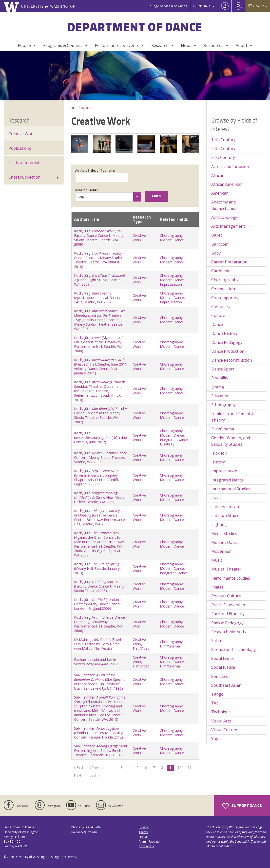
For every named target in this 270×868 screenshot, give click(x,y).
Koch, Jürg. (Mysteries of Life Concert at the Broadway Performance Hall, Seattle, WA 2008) (98, 344)
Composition (223, 289)
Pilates (217, 587)
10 (181, 767)
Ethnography (223, 405)
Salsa (216, 641)
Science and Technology (233, 649)
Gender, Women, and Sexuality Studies (231, 441)
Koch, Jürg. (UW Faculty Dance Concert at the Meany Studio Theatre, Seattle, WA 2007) (100, 415)
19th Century (223, 140)
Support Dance (242, 806)
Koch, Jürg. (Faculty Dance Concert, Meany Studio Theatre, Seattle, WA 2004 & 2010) (98, 260)
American (220, 193)
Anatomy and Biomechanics (224, 205)
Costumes (221, 307)
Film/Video (141, 648)
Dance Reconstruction (232, 360)
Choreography (171, 235)
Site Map (145, 837)
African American (227, 184)
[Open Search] (238, 6)
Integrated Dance (174, 440)
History (218, 462)
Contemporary (225, 298)
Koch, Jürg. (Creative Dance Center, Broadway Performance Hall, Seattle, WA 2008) (100, 517)
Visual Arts (221, 721)
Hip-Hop (219, 453)
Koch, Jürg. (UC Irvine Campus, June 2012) (100, 437)
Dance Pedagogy (227, 342)
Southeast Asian (226, 685)
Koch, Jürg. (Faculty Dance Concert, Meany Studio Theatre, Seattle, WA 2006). (101, 457)
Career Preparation (229, 262)
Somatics (220, 676)
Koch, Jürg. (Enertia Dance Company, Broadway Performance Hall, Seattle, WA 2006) (99, 624)
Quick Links (202, 6)
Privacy (144, 827)
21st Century (223, 157)
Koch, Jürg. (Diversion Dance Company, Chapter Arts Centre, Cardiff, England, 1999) (96, 477)
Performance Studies (231, 578)
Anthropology (224, 217)
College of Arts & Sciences (167, 6)
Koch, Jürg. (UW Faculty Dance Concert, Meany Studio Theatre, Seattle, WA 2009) (99, 238)
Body (216, 253)
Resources (213, 45)
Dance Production (228, 351)
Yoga (216, 739)
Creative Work (139, 238)
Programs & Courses (63, 45)
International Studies (231, 489)
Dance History (224, 333)
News (186, 45)
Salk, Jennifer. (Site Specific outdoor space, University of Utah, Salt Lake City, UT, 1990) (100, 682)
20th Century (223, 148)
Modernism (222, 551)
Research (160, 45)
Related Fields (87, 190)
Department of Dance (135, 27)
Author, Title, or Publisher (96, 171)
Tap (215, 703)
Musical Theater (226, 569)
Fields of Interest (24, 163)
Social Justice (223, 667)
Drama (218, 387)
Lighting (219, 524)
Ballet (217, 235)
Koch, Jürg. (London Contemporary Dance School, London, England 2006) (98, 604)
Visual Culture (224, 730)
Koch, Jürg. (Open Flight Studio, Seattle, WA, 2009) (100, 280)
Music (217, 560)
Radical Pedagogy (227, 623)
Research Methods (229, 632)
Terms (143, 832)
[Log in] (225, 6)
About (241, 45)
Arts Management (228, 226)
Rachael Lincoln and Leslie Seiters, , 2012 (96, 662)
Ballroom (220, 244)
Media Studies (224, 534)
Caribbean (221, 271)
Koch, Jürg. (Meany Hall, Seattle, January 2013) (97, 568)
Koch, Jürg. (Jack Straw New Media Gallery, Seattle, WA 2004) (99, 497)
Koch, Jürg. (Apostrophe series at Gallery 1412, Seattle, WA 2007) (97, 298)
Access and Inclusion (230, 166)
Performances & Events (117, 45)
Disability (167, 444)
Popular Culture (226, 596)
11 (191, 767)
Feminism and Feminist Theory (232, 417)
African (218, 175)
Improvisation (171, 284)
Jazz (215, 498)
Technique (221, 712)
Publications (20, 148)
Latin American (225, 507)
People (24, 45)
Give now (258, 6)
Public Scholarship (228, 605)
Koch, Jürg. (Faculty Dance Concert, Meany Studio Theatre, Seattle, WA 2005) (100, 320)
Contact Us (146, 846)
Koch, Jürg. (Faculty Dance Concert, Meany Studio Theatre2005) (99, 586)
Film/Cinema (170, 646)
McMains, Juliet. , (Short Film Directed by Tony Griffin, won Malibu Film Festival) (98, 644)
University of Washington (32, 857)
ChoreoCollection (24, 177)
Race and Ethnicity (228, 614)
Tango (217, 694)
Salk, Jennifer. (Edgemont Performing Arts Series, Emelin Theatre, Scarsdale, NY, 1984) (101, 750)
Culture (218, 315)
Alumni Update (149, 841)
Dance (217, 324)
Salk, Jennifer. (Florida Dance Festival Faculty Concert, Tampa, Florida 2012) (98, 733)
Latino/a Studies (226, 516)
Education (220, 396)
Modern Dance (172, 240)
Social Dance (223, 658)
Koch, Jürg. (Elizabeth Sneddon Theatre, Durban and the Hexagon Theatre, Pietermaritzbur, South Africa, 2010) (100, 391)
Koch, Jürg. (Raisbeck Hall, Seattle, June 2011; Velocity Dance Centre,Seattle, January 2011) (101, 366)
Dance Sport (223, 369)
